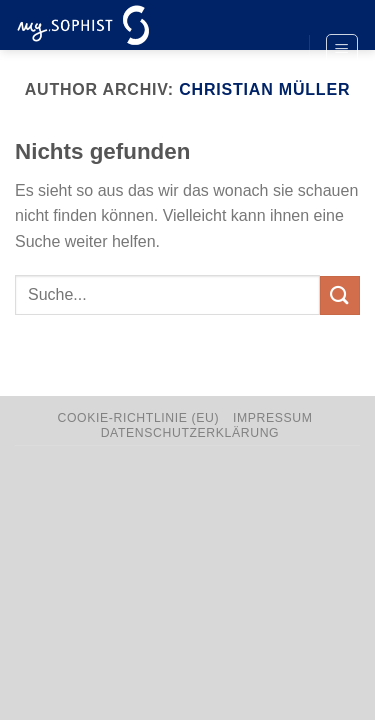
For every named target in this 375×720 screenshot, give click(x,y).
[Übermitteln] (340, 295)
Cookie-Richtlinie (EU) (139, 418)
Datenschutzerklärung (190, 433)
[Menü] (342, 50)
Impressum (273, 418)
